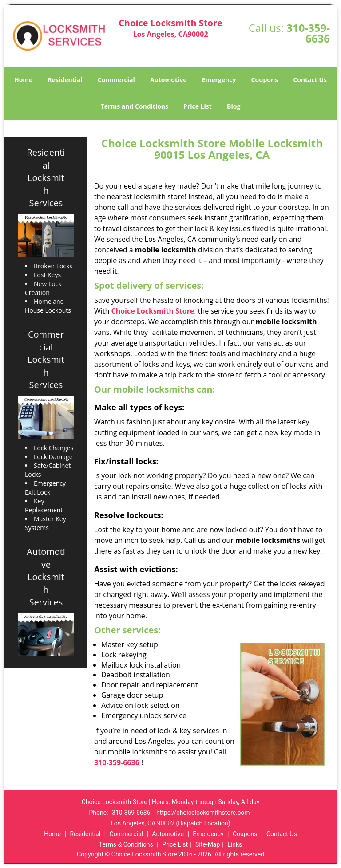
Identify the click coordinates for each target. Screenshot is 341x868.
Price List (198, 106)
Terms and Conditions (135, 106)
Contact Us (310, 80)
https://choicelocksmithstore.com (203, 813)
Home (23, 80)
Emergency (219, 80)
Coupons (265, 80)
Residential (65, 80)
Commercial (116, 80)
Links (235, 844)
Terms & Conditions (126, 844)
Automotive (169, 80)
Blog (234, 106)
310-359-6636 (308, 33)
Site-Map (208, 844)
